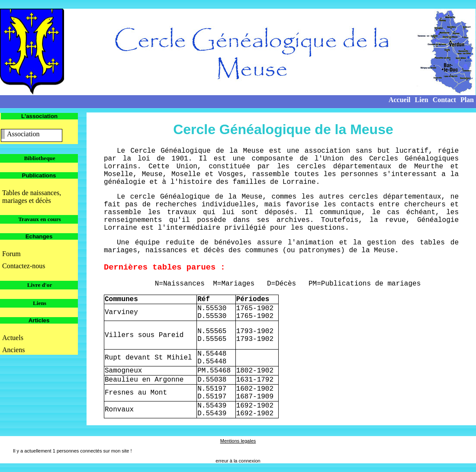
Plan (467, 100)
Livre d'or (40, 285)
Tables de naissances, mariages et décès (32, 197)
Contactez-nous (24, 266)
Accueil (400, 100)
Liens (40, 303)
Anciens (13, 350)
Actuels (13, 338)
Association (23, 134)
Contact (444, 100)
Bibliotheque (39, 158)
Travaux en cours (40, 219)
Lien (422, 100)
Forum (11, 254)
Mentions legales (238, 441)
